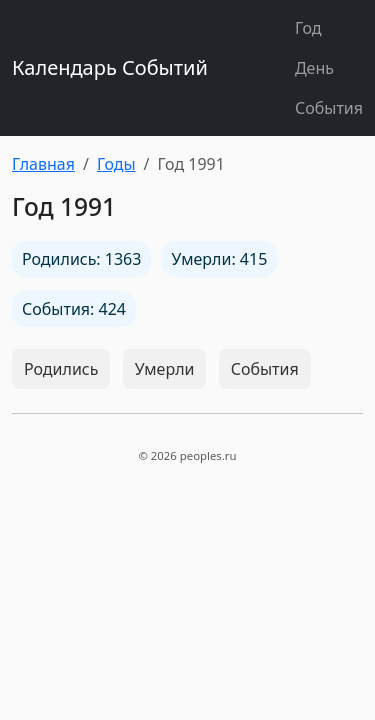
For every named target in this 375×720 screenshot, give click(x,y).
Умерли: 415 (220, 259)
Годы (116, 164)
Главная (43, 164)
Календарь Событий (110, 67)
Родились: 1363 (81, 259)
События (329, 108)
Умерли (165, 369)
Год (308, 28)
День (314, 68)
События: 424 (74, 309)
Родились (61, 369)
